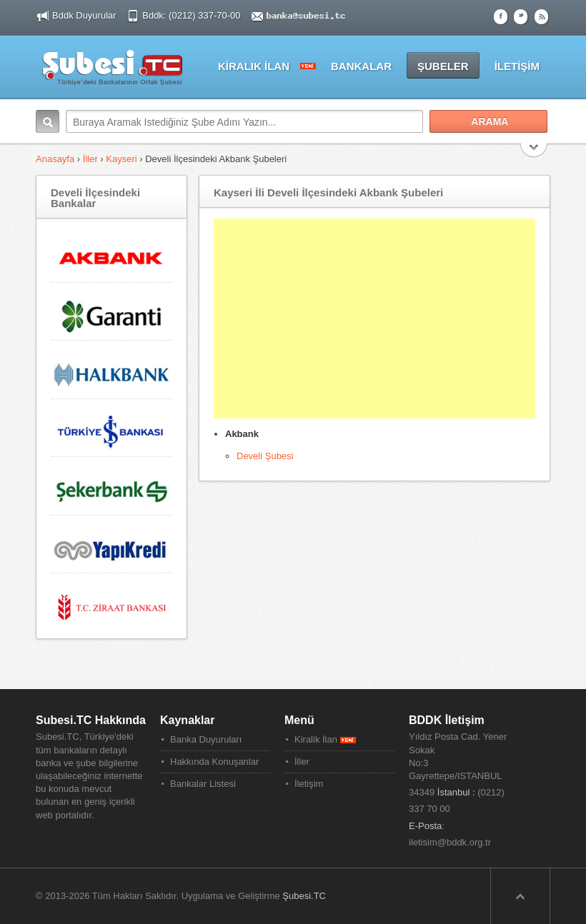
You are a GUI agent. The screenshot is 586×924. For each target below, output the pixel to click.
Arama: (48, 121)
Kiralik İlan (325, 739)
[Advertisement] (374, 318)
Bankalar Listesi (203, 784)
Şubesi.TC (304, 896)
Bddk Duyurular (84, 15)
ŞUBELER (443, 66)
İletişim (309, 784)
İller (90, 159)
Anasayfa (56, 159)
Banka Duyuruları (206, 739)
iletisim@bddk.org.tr (450, 842)
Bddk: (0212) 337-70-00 (193, 15)
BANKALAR (361, 66)
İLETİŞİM (517, 66)
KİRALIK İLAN (254, 66)
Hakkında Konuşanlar (214, 762)
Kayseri (121, 159)
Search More (534, 152)
